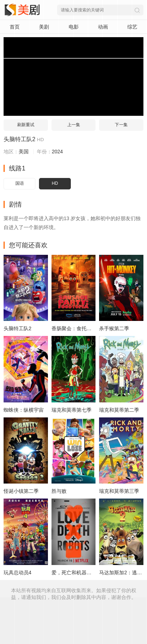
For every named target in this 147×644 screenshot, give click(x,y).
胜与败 (59, 491)
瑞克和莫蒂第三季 (119, 491)
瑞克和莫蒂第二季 (119, 410)
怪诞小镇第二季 (21, 491)
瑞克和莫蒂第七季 (72, 410)
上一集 (74, 125)
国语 (20, 183)
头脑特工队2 (19, 139)
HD (55, 183)
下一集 (121, 125)
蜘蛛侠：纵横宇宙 (24, 410)
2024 (57, 152)
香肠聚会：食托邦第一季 (79, 328)
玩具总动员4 (18, 573)
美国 (24, 152)
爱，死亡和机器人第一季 (79, 573)
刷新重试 (26, 125)
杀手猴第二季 (114, 328)
